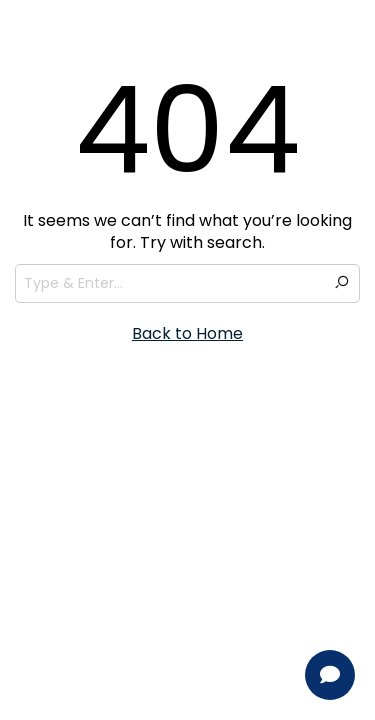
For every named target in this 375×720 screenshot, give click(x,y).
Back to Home (187, 333)
